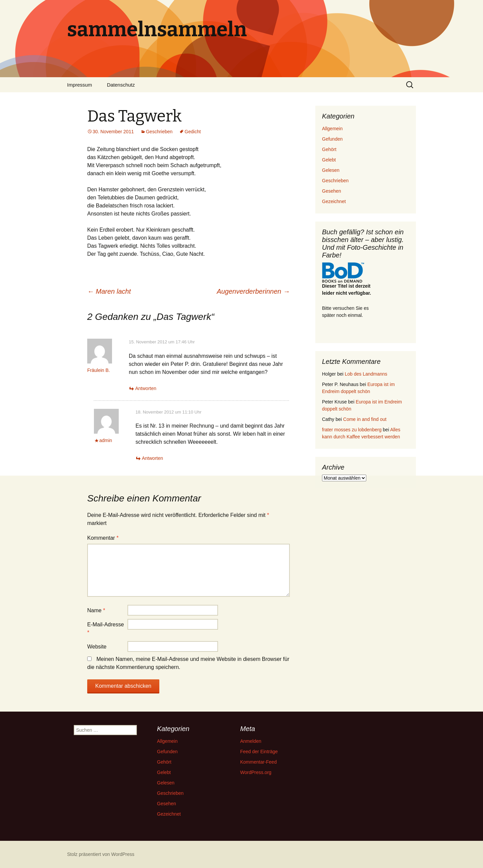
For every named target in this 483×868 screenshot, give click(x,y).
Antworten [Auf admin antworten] (152, 458)
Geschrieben (159, 132)
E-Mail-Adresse (105, 629)
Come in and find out (365, 419)
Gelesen (331, 170)
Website (97, 647)
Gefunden (332, 139)
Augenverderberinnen (253, 291)
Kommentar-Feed (258, 762)
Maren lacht (109, 291)
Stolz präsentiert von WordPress (101, 854)
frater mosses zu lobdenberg (352, 430)
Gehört (329, 149)
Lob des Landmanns (366, 374)
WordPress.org (256, 772)
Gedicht (193, 132)
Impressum (79, 85)
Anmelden (251, 741)
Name (96, 610)
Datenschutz (121, 85)
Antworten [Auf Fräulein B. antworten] (146, 388)
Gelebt (329, 160)
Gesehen (332, 191)
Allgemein (332, 129)
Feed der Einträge (259, 752)
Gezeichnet (334, 201)
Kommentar (103, 538)
